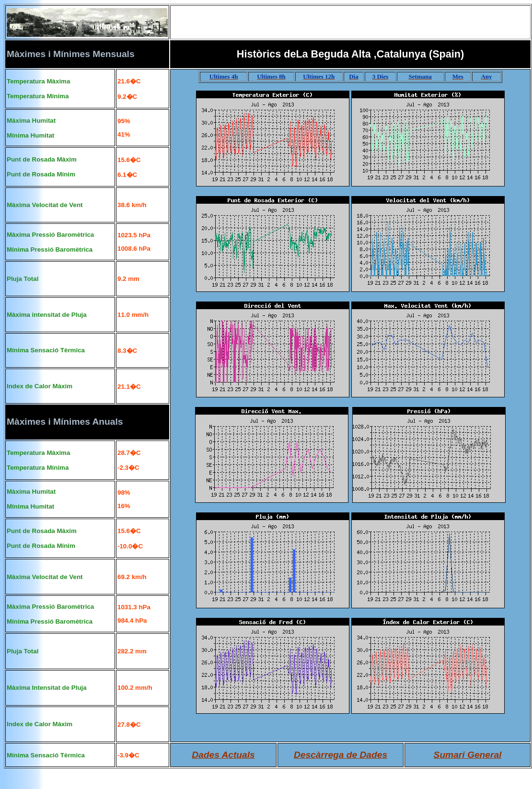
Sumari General (468, 755)
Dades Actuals (223, 755)
